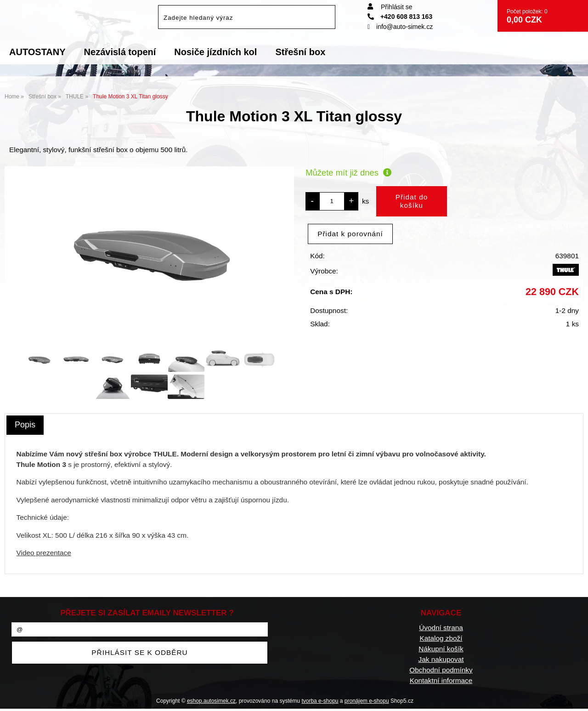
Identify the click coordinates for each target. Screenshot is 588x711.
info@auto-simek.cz (400, 27)
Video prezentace (44, 553)
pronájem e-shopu (367, 701)
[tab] (25, 425)
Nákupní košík (441, 649)
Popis (25, 425)
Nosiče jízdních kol (215, 52)
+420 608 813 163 (400, 17)
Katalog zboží (441, 638)
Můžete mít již (348, 173)
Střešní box (300, 52)
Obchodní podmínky (441, 670)
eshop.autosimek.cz (211, 701)
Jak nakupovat (441, 659)
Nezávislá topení (120, 52)
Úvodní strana (441, 628)
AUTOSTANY (37, 52)
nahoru (574, 697)
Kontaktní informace (441, 680)
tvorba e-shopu (320, 701)
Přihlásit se (396, 7)
